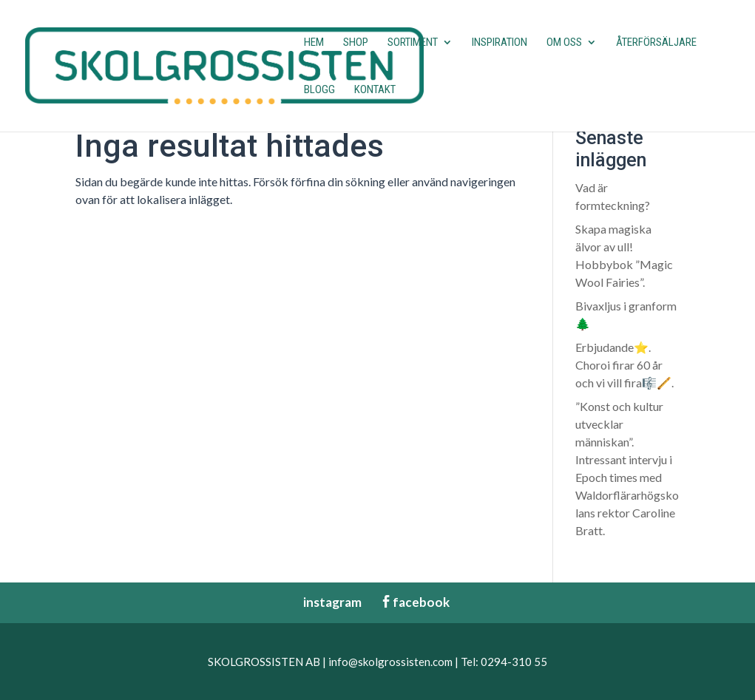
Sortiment (413, 43)
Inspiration (500, 43)
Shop (356, 43)
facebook (415, 602)
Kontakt (375, 90)
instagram (325, 602)
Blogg (319, 90)
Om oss (564, 43)
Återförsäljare (656, 43)
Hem (314, 43)
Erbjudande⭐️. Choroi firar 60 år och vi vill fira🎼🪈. (624, 365)
